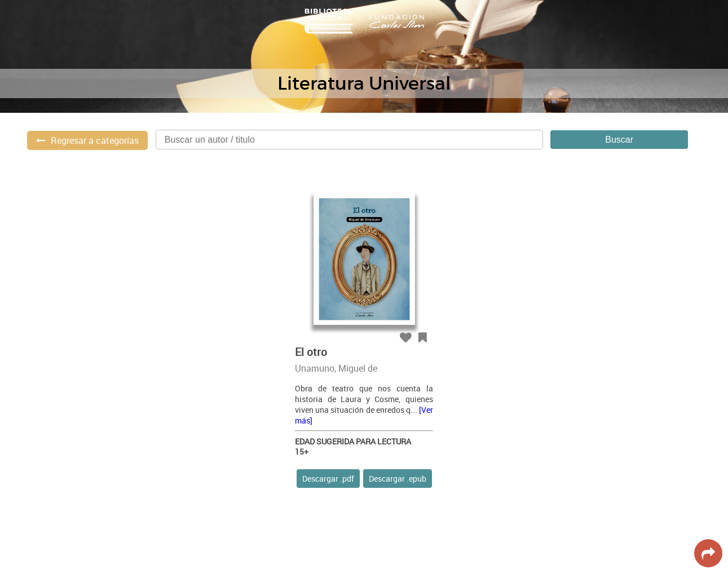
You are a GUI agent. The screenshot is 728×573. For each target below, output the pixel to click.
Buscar (619, 140)
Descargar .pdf (328, 479)
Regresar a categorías (95, 140)
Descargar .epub (398, 479)
